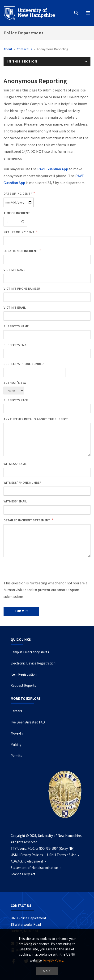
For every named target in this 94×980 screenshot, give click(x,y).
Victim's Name (14, 270)
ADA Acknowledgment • (29, 861)
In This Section (22, 61)
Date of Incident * (18, 194)
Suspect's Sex (15, 383)
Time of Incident (17, 213)
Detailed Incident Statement (27, 520)
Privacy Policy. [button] (53, 960)
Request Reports (23, 685)
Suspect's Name (16, 326)
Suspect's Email (16, 345)
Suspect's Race (16, 400)
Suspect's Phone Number (23, 364)
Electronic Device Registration (33, 663)
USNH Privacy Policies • (28, 855)
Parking (16, 744)
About (8, 49)
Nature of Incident (19, 232)
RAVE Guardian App (53, 169)
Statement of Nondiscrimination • (36, 868)
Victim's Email (15, 307)
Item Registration (24, 674)
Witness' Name (15, 464)
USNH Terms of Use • (63, 855)
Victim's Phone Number (22, 289)
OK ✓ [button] (47, 971)
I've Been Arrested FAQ (28, 722)
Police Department (23, 33)
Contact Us (24, 49)
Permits (16, 756)
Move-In (17, 733)
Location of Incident (21, 251)
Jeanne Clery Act (23, 874)
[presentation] (39, 570)
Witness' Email (15, 501)
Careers (16, 711)
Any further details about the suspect (36, 419)
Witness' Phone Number (22, 483)
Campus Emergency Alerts (30, 652)
